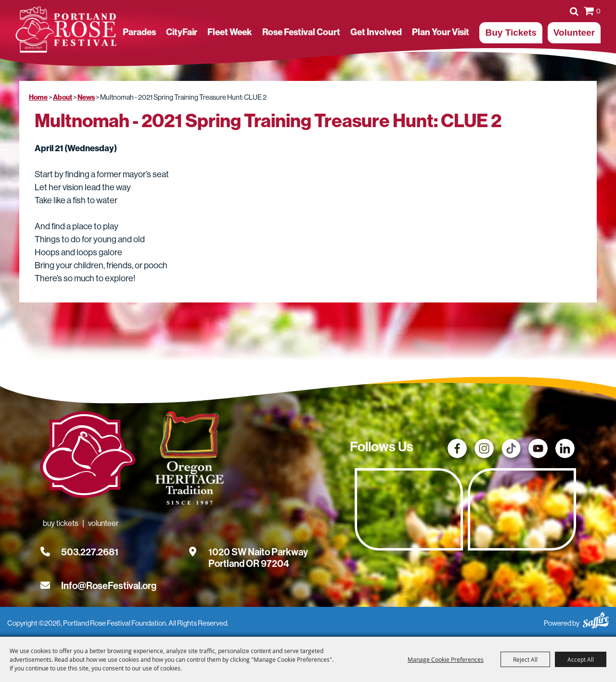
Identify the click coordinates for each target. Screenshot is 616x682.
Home (38, 97)
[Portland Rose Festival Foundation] (66, 30)
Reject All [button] (525, 659)
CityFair (182, 32)
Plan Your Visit (441, 32)
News (86, 97)
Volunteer (574, 33)
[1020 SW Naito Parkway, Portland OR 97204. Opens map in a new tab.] (258, 552)
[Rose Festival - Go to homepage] (88, 457)
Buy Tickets (511, 33)
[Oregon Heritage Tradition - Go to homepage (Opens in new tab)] (188, 460)
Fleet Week (230, 32)
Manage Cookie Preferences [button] (446, 659)
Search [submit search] (574, 11)
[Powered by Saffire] (596, 619)
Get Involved (376, 32)
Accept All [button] (581, 659)
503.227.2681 (90, 552)
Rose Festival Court (301, 32)
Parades (139, 32)
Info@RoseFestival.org (109, 586)
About (63, 97)
